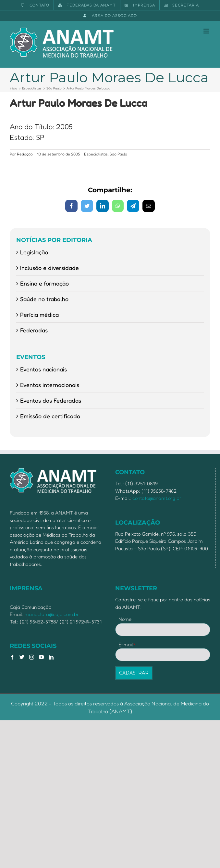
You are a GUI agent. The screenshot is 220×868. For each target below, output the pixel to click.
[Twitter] (22, 657)
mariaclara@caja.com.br (52, 614)
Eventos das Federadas (51, 400)
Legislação (34, 252)
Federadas (34, 330)
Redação (25, 154)
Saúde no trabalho (44, 299)
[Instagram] (32, 657)
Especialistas (96, 154)
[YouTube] (41, 657)
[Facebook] (12, 657)
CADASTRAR (134, 673)
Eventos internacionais (50, 385)
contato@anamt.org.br (157, 498)
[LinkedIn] (51, 657)
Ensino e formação (44, 283)
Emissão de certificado (50, 416)
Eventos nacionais (43, 369)
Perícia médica (39, 314)
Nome (125, 619)
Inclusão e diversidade (49, 268)
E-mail (127, 644)
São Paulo (118, 154)
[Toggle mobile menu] (207, 31)
